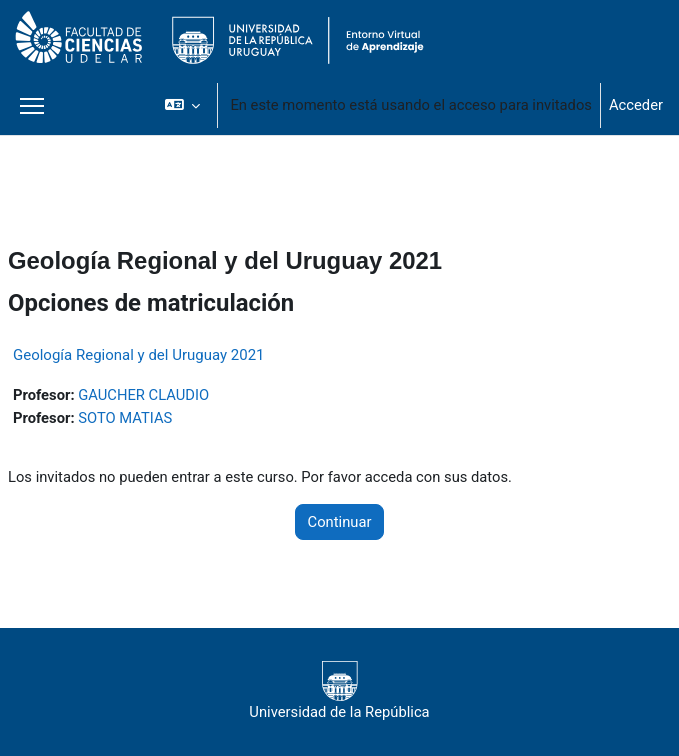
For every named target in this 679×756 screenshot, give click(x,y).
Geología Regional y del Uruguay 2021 (139, 355)
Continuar (340, 522)
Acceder (636, 105)
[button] (182, 105)
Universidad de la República (339, 691)
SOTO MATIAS (125, 418)
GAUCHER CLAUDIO (143, 395)
